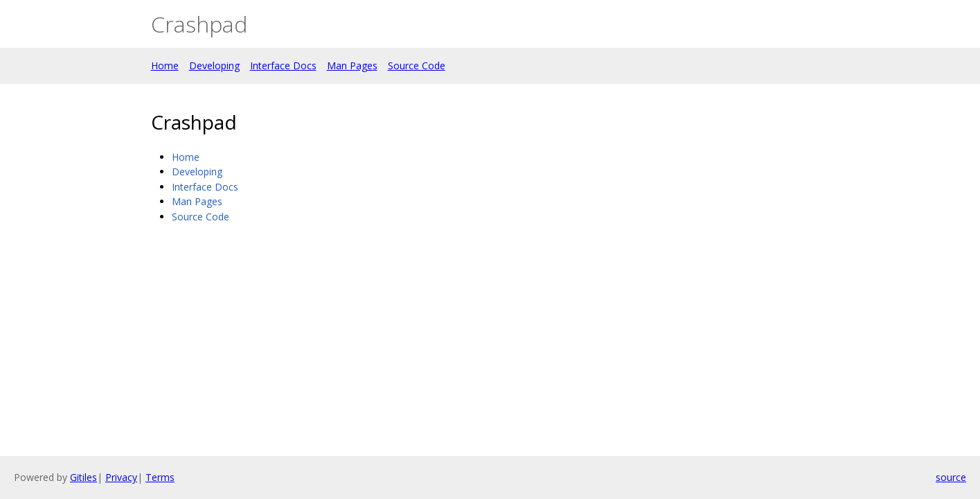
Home (165, 65)
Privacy (121, 477)
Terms (160, 477)
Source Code (417, 65)
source (951, 477)
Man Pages (352, 65)
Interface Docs (283, 65)
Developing (214, 65)
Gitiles (83, 477)
